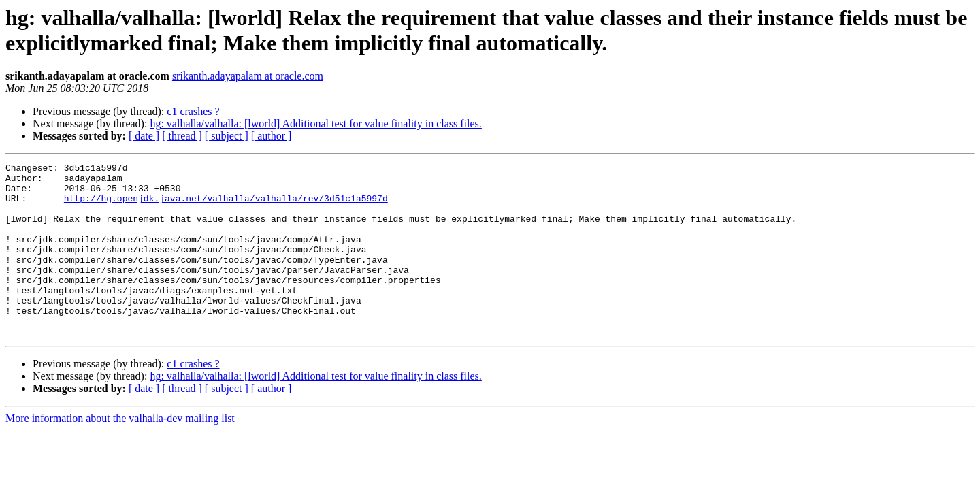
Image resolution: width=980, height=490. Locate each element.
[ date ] (144, 136)
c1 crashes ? (193, 111)
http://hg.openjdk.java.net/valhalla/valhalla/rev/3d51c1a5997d (226, 206)
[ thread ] (182, 136)
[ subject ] (227, 136)
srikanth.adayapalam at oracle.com (248, 76)
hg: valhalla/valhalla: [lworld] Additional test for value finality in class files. (315, 124)
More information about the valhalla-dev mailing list (120, 453)
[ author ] (272, 136)
